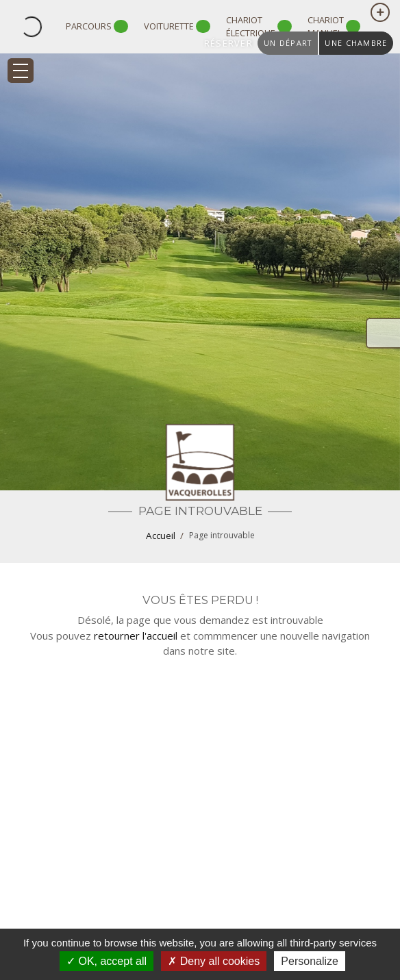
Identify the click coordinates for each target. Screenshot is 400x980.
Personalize (310, 961)
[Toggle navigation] (21, 71)
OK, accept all (107, 961)
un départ (288, 43)
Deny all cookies (214, 961)
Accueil (161, 536)
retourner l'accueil (136, 636)
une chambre (356, 43)
